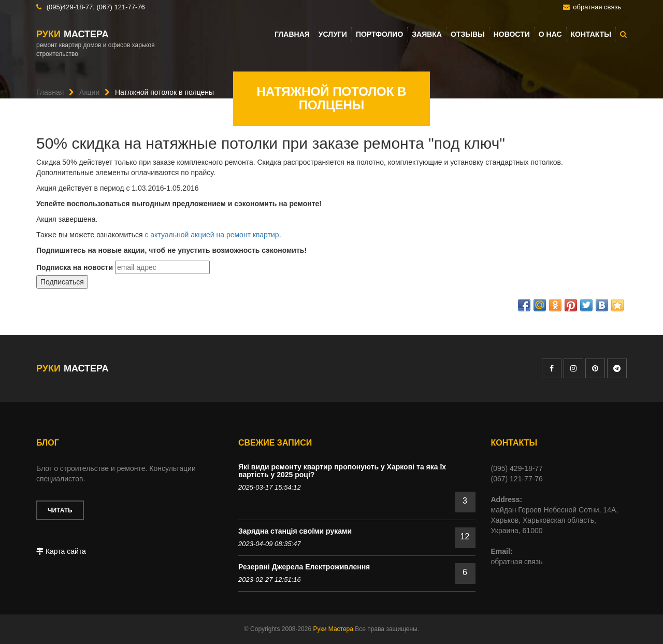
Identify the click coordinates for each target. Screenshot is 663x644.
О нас (550, 34)
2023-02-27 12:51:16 (270, 579)
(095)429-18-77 (70, 7)
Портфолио (379, 34)
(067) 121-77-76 (120, 7)
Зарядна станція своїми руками (295, 531)
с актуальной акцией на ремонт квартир (212, 235)
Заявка (427, 34)
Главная (292, 34)
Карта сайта (61, 551)
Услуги (333, 34)
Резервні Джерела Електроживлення (304, 567)
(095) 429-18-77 (517, 468)
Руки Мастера (333, 629)
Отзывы (468, 34)
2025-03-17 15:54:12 (270, 487)
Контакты (591, 34)
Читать (60, 510)
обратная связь (597, 7)
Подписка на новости (75, 267)
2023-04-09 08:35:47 (270, 544)
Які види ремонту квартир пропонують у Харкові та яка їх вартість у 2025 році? (342, 471)
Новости (512, 34)
